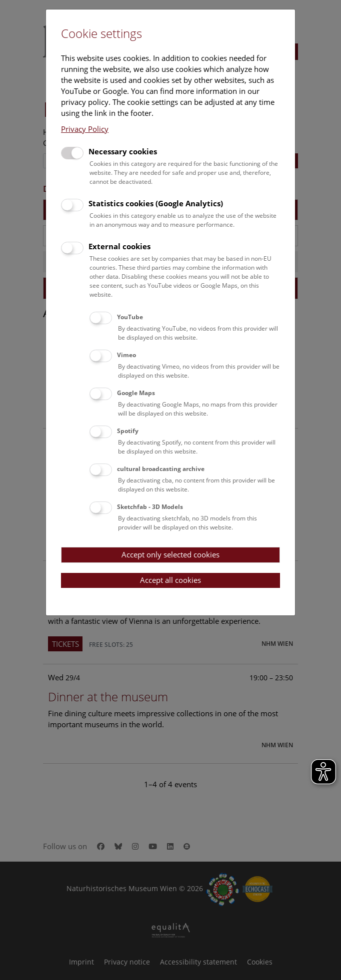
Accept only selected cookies (170, 554)
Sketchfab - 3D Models (150, 507)
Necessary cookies (123, 151)
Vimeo (126, 355)
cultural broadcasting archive (161, 469)
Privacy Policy (85, 129)
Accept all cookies (170, 580)
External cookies (119, 246)
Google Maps (136, 393)
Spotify (128, 431)
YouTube (130, 317)
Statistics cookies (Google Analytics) (156, 203)
